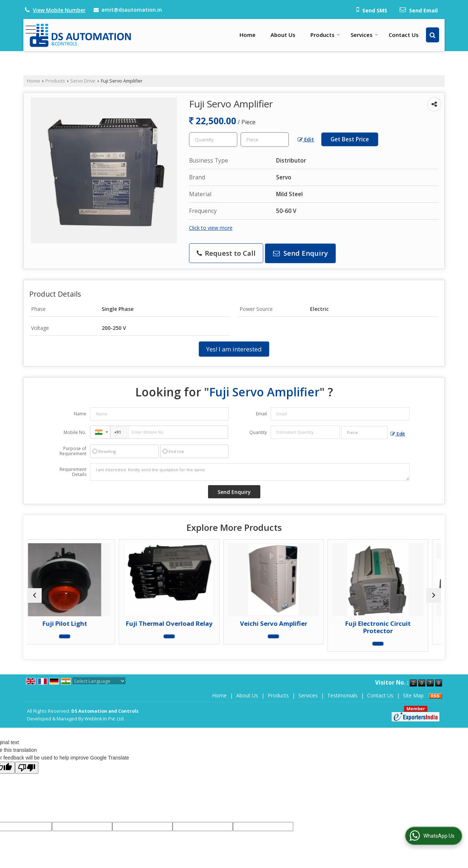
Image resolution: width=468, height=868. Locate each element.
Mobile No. (75, 432)
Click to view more (211, 228)
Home (248, 35)
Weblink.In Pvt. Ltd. (105, 719)
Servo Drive (83, 81)
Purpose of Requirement (73, 451)
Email (261, 414)
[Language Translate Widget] (99, 681)
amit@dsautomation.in (132, 10)
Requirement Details (73, 472)
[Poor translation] (27, 768)
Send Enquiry (301, 253)
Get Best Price (350, 139)
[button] (59, 10)
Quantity (258, 432)
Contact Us (404, 35)
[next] (434, 595)
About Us (283, 35)
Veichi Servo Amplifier (286, 623)
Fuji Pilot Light (78, 623)
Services (364, 35)
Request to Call (226, 253)
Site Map (413, 695)
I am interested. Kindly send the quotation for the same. (250, 472)
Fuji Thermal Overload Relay (182, 623)
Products (325, 35)
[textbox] (265, 140)
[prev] (34, 595)
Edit (306, 139)
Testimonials (342, 695)
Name (80, 414)
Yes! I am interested (234, 349)
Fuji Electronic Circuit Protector (391, 627)
